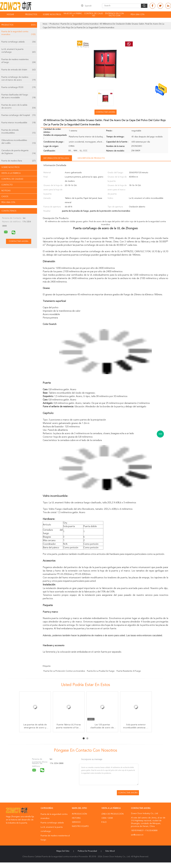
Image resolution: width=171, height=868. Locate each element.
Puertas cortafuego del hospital (19, 115)
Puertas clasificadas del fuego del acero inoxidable (19, 96)
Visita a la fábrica (11, 173)
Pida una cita (138, 15)
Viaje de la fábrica (73, 15)
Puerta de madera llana (19, 161)
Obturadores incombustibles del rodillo (19, 142)
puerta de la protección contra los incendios (64, 671)
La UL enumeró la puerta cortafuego (19, 51)
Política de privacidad (87, 851)
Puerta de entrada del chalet (19, 70)
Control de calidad (94, 15)
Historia (76, 818)
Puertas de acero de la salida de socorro (19, 107)
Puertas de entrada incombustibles (19, 132)
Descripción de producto (91, 158)
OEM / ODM (107, 818)
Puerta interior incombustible (19, 123)
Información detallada (56, 158)
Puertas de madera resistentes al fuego (19, 61)
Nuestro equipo (80, 826)
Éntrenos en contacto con (114, 15)
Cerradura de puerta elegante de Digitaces (19, 152)
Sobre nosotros (52, 15)
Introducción (79, 814)
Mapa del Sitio (63, 851)
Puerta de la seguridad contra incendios (19, 33)
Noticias (6, 191)
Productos (31, 15)
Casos (5, 197)
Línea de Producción (113, 814)
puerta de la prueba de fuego (101, 671)
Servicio (76, 822)
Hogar (10, 15)
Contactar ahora (106, 112)
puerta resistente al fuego (129, 671)
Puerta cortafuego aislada (19, 42)
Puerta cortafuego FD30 (19, 87)
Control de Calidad (12, 179)
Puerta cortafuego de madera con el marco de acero (19, 79)
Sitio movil (110, 851)
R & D (104, 822)
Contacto (7, 185)
